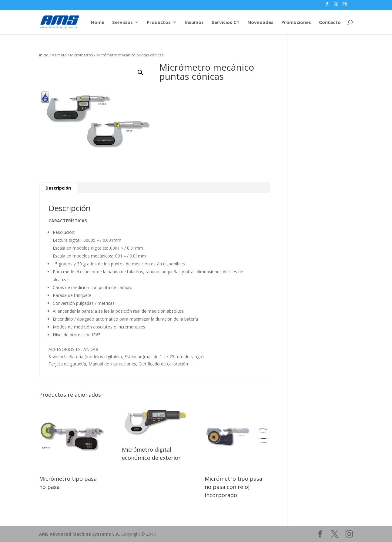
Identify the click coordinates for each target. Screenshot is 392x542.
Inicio (44, 55)
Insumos (194, 23)
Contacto (330, 23)
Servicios (122, 23)
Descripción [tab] (58, 188)
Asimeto (59, 55)
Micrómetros (82, 55)
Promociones (296, 23)
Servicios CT (226, 23)
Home (98, 23)
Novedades (260, 23)
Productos (159, 23)
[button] (140, 72)
